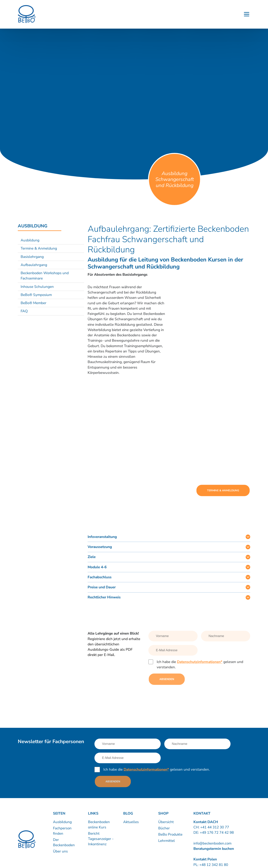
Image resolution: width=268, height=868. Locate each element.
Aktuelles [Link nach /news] (131, 822)
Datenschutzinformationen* (200, 662)
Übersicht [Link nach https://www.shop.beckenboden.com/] (166, 822)
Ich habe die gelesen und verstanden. (200, 665)
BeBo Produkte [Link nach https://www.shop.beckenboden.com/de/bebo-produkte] (170, 834)
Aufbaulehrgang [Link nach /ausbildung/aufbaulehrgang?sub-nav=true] (34, 265)
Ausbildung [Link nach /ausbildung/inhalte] (62, 822)
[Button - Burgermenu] (247, 14)
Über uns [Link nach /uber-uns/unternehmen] (60, 851)
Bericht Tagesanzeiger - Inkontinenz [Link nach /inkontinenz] (101, 839)
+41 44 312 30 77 (215, 827)
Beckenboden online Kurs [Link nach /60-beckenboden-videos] (99, 825)
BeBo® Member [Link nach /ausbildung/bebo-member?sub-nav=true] (33, 303)
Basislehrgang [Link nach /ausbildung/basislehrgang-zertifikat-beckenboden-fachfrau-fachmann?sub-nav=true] (32, 257)
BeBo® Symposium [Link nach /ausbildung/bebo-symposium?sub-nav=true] (36, 295)
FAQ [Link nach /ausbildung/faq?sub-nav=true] (24, 311)
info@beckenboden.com (212, 843)
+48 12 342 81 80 (213, 865)
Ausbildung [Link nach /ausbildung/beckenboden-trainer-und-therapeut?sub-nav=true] (30, 240)
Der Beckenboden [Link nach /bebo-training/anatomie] (64, 842)
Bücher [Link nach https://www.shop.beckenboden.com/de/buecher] (164, 828)
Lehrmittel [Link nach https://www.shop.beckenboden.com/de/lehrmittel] (167, 841)
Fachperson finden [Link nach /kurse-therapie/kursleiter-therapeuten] (62, 831)
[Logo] (27, 14)
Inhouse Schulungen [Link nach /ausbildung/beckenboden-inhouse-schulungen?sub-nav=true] (37, 287)
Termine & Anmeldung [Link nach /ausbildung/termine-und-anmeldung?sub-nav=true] (39, 248)
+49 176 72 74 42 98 (217, 833)
